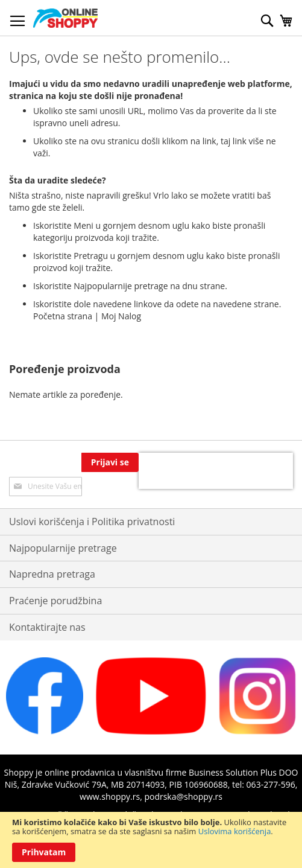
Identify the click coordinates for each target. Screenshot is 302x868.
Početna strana (63, 316)
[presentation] (216, 471)
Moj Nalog (121, 316)
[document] (151, 840)
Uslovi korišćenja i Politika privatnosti (92, 522)
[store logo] (65, 18)
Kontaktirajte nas (47, 627)
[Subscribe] (110, 462)
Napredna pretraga (52, 574)
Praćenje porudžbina (55, 601)
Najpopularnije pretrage (63, 548)
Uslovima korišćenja (235, 831)
